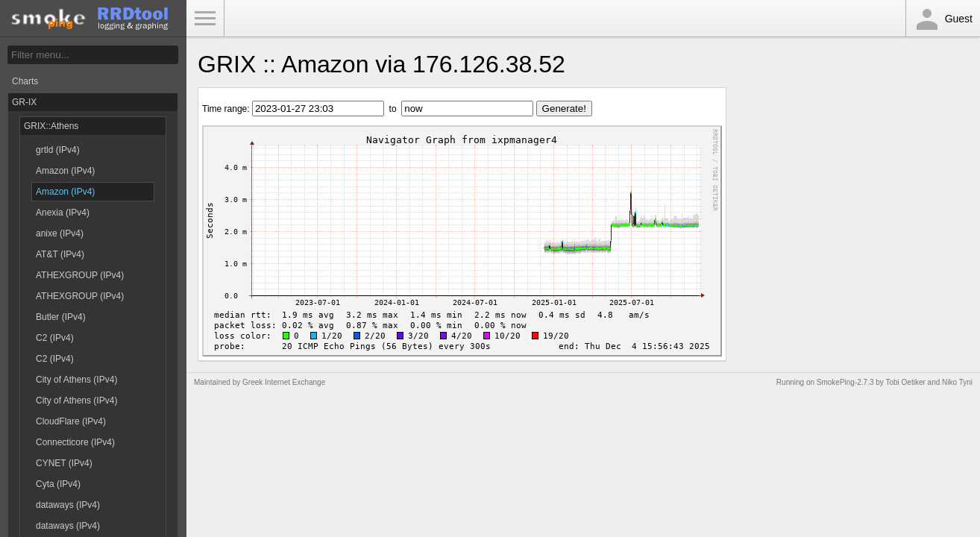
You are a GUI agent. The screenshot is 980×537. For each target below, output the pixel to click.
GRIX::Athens (51, 126)
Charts (25, 81)
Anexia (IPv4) (63, 213)
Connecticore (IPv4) (75, 442)
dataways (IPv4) (68, 505)
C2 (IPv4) (55, 338)
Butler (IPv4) (61, 317)
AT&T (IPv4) (60, 254)
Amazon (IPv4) (65, 171)
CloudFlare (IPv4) (71, 421)
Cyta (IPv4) (58, 484)
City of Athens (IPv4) (76, 380)
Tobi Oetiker (905, 382)
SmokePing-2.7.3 (845, 382)
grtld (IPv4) (58, 150)
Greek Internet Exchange (284, 382)
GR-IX (24, 102)
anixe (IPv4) (60, 233)
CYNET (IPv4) (64, 463)
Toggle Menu (205, 19)
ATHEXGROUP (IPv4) (80, 275)
